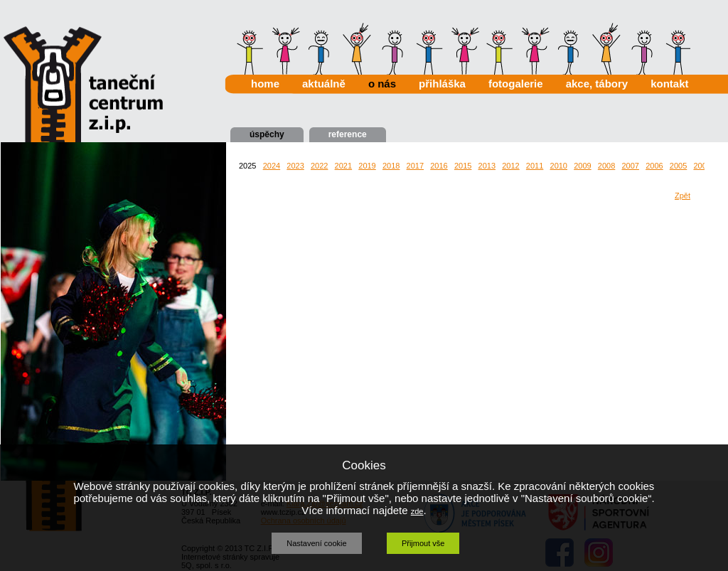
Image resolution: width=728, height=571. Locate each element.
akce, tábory (597, 84)
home (265, 84)
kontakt (669, 84)
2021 (343, 166)
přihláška (442, 84)
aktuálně (324, 84)
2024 (272, 166)
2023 (295, 166)
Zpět (682, 196)
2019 (367, 166)
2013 (487, 166)
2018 (391, 166)
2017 (415, 166)
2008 (606, 166)
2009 (582, 166)
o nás (382, 84)
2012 (510, 166)
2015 (463, 166)
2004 (702, 166)
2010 (559, 166)
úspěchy (267, 134)
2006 (654, 166)
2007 (630, 166)
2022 (319, 166)
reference (348, 134)
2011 (535, 166)
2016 (439, 166)
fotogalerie (516, 84)
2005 (678, 166)
